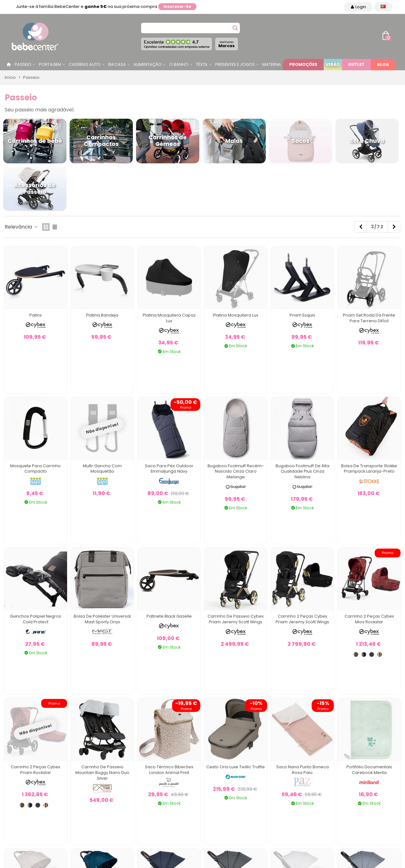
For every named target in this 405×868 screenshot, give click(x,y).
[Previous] (361, 227)
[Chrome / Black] (364, 654)
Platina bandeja (102, 315)
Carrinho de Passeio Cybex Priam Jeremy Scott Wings (236, 619)
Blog (383, 64)
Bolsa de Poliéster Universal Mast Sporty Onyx (102, 619)
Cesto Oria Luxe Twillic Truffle (236, 767)
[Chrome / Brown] (356, 654)
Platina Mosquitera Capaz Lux (169, 318)
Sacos (301, 141)
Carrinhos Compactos (101, 141)
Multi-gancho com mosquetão (102, 469)
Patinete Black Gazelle (169, 616)
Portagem (50, 64)
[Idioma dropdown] (383, 7)
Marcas (227, 44)
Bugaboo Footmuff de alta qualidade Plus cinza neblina (302, 472)
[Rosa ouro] (380, 654)
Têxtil (202, 64)
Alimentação (148, 64)
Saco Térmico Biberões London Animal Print (169, 770)
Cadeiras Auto (85, 64)
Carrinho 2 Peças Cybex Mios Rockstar (369, 619)
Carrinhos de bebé (35, 141)
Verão (333, 64)
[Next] (394, 227)
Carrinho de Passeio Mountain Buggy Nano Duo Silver (102, 773)
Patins (36, 315)
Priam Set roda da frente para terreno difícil (369, 318)
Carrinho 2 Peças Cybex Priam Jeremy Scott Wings (302, 619)
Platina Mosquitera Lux (236, 315)
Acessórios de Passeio (35, 189)
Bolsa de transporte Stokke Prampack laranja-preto (369, 469)
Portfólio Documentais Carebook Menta (369, 770)
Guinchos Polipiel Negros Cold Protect (35, 619)
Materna (272, 64)
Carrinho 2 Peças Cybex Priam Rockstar (35, 770)
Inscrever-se (177, 6)
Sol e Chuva (367, 141)
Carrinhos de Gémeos (168, 141)
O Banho (179, 64)
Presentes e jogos (235, 64)
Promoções (303, 64)
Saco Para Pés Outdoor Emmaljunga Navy (169, 469)
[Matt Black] (372, 654)
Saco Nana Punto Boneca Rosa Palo (302, 770)
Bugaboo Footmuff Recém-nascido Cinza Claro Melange (236, 472)
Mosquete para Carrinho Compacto (35, 469)
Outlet (356, 64)
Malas (234, 141)
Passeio (23, 64)
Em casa (117, 64)
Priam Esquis (302, 315)
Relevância (22, 227)
